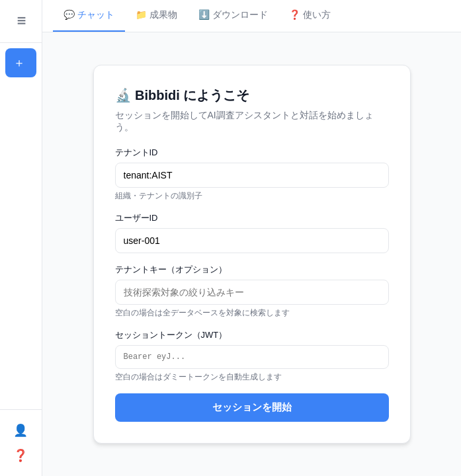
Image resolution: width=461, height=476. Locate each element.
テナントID (137, 152)
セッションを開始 (252, 408)
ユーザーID (137, 217)
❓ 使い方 (310, 15)
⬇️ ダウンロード (233, 15)
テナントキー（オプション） (171, 269)
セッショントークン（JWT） (171, 334)
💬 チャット (89, 15)
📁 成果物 (156, 15)
